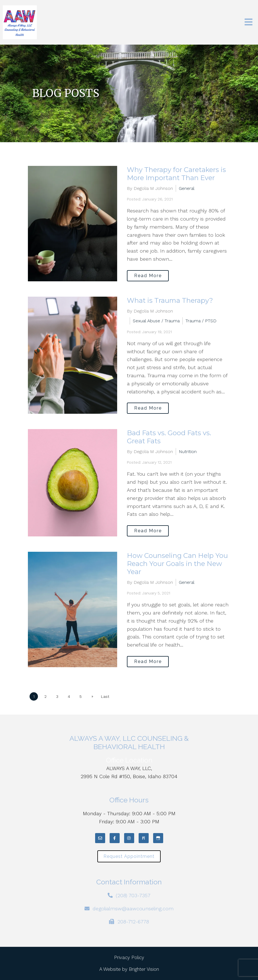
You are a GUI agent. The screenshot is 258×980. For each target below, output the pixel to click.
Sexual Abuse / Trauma (156, 321)
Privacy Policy (129, 957)
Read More (148, 276)
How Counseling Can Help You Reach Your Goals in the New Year (177, 564)
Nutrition (188, 452)
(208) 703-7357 (133, 895)
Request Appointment (129, 856)
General (187, 188)
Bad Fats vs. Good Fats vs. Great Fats (169, 437)
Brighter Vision (144, 969)
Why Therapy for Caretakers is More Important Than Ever (176, 174)
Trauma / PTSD (201, 321)
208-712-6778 (133, 922)
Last (105, 696)
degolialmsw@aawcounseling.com (133, 908)
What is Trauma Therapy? (170, 300)
